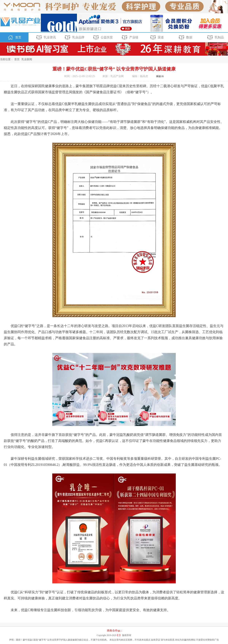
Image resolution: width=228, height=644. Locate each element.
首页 (14, 37)
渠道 (156, 37)
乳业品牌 (74, 37)
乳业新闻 (27, 59)
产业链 (129, 37)
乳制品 (215, 37)
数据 (185, 37)
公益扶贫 (103, 37)
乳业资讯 (46, 37)
